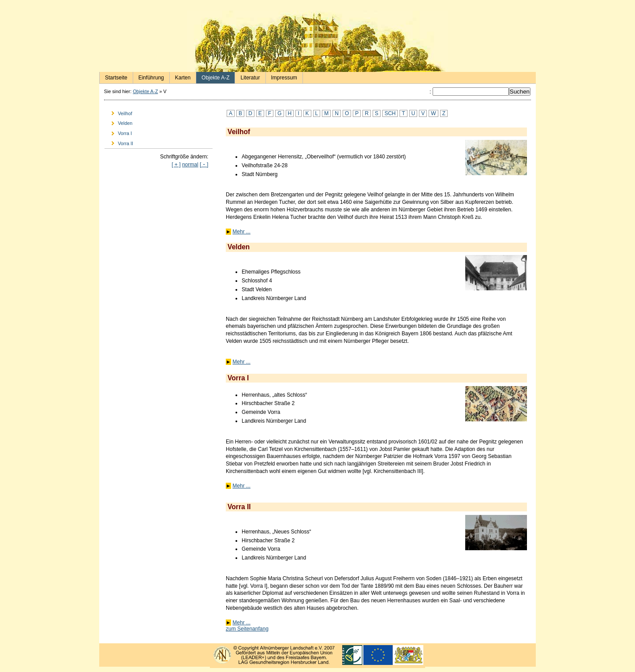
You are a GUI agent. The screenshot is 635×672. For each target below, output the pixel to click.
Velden (118, 122)
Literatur (247, 76)
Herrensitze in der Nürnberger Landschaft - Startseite (317, 41)
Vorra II (119, 142)
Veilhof (118, 112)
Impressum (282, 76)
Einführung (149, 76)
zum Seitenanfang (247, 629)
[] (204, 165)
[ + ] (176, 165)
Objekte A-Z (213, 76)
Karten (180, 76)
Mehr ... (241, 232)
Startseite (114, 76)
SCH (390, 113)
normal (190, 165)
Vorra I (118, 132)
